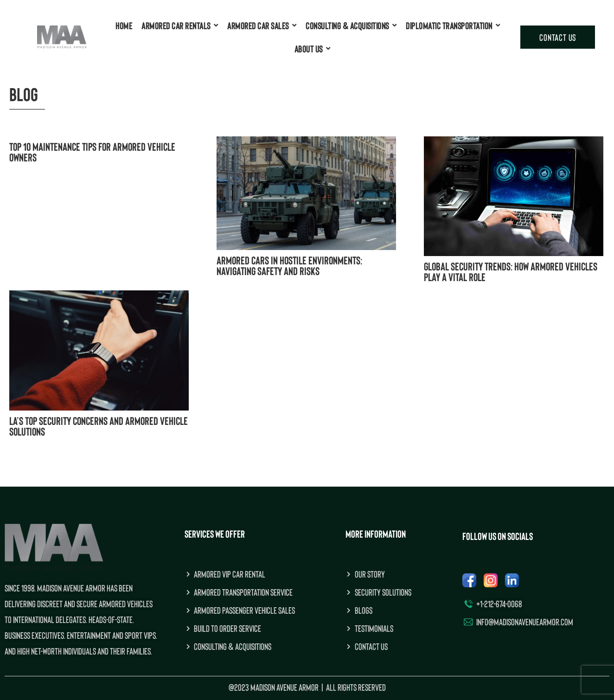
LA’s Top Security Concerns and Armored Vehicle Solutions (99, 426)
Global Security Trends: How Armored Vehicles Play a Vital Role (511, 271)
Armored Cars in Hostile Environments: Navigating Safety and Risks (289, 265)
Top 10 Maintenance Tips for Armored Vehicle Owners (92, 152)
